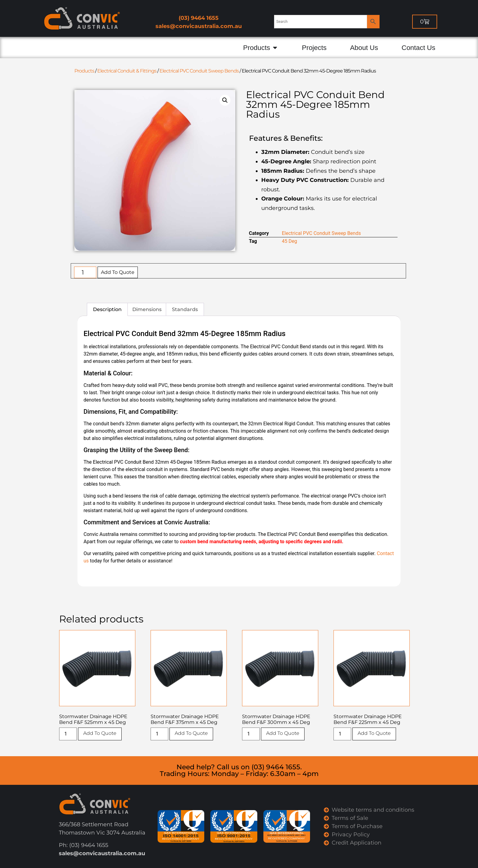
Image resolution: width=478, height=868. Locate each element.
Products (84, 71)
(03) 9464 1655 (199, 18)
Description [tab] (107, 309)
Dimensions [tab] (147, 309)
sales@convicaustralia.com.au (199, 26)
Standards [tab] (185, 309)
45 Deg (290, 241)
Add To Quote (118, 272)
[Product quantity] (85, 272)
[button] (225, 100)
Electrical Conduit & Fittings (127, 71)
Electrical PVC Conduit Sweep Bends (199, 71)
